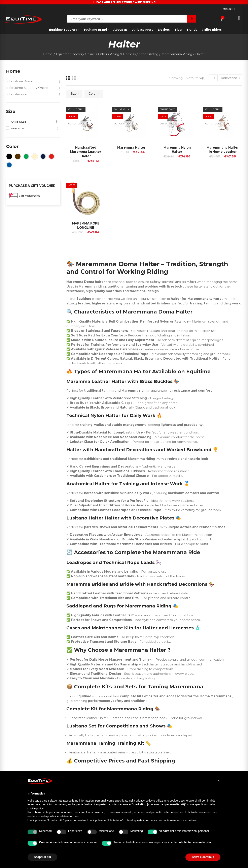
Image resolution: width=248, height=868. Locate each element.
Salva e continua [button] (203, 857)
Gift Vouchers (29, 196)
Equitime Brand (21, 81)
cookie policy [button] (36, 808)
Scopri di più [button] (43, 857)
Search (192, 19)
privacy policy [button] (144, 801)
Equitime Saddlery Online (29, 88)
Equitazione (18, 94)
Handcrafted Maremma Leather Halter (86, 152)
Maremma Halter (131, 147)
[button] (219, 781)
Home (13, 71)
